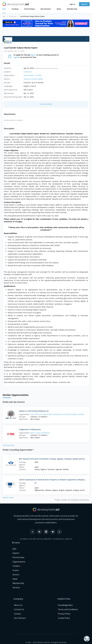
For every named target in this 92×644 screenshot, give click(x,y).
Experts (16, 553)
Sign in (72, 4)
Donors (16, 575)
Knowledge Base (65, 605)
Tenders (16, 566)
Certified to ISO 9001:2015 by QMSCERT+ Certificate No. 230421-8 (46, 539)
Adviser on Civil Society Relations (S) (34, 411)
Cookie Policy (64, 618)
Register (84, 4)
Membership (72, 9)
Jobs (4, 9)
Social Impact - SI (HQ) (32, 75)
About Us (18, 605)
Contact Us (19, 609)
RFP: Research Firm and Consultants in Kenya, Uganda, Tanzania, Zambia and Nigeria (54, 459)
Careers (18, 614)
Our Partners (20, 618)
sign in (33, 55)
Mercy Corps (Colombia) (40, 433)
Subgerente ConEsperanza (30, 429)
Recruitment (46, 9)
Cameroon (13, 16)
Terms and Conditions (68, 609)
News (59, 9)
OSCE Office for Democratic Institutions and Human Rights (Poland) (57, 414)
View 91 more (8, 497)
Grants (16, 570)
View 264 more (9, 445)
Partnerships (29, 9)
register (17, 57)
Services (16, 588)
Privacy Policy (64, 614)
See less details (46, 104)
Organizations (19, 562)
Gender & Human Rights (33, 79)
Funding (15, 9)
